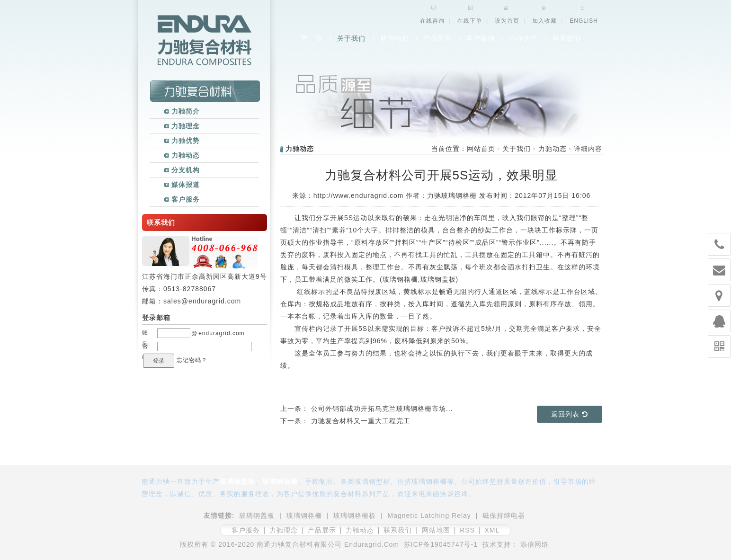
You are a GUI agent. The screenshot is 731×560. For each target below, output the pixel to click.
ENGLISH (584, 21)
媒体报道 (182, 185)
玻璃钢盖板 (438, 279)
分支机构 (182, 170)
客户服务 (182, 199)
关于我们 (351, 38)
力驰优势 (182, 141)
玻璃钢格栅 (400, 279)
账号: (146, 334)
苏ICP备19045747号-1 (441, 544)
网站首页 (481, 149)
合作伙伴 (524, 38)
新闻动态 (394, 38)
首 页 (312, 38)
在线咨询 (432, 21)
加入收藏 (544, 21)
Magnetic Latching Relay (429, 516)
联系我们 (567, 38)
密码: (146, 347)
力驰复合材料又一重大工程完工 (361, 421)
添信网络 (535, 544)
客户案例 (481, 38)
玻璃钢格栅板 (355, 516)
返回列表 (570, 414)
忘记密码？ (192, 360)
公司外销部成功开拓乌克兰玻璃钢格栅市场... (382, 409)
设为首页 (507, 21)
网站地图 (436, 530)
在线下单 (470, 21)
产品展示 (437, 38)
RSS (467, 530)
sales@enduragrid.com (202, 301)
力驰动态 (182, 155)
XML (492, 530)
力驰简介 (182, 111)
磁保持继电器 (504, 516)
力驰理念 (182, 126)
